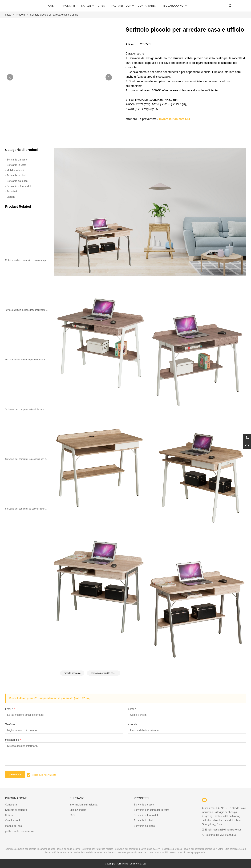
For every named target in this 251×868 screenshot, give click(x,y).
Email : (10, 709)
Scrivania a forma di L (146, 815)
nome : (132, 709)
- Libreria (10, 197)
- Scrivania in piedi (16, 175)
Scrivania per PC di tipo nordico (97, 849)
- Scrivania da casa (16, 160)
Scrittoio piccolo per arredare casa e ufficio (54, 15)
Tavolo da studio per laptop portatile (188, 852)
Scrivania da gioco (144, 826)
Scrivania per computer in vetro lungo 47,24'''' (138, 849)
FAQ (72, 815)
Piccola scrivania (72, 673)
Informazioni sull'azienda (83, 805)
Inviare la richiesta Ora (175, 119)
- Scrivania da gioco (16, 181)
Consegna (11, 805)
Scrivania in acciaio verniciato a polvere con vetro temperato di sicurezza (110, 852)
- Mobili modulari (14, 170)
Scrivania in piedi (144, 820)
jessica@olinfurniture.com (228, 830)
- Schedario (12, 192)
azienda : (133, 725)
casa (8, 15)
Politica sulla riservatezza (43, 775)
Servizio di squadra (16, 810)
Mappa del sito (13, 826)
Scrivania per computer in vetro (152, 810)
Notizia (9, 815)
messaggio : (13, 740)
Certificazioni (12, 820)
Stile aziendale (78, 810)
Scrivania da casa (144, 805)
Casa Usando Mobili (158, 852)
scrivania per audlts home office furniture (105, 673)
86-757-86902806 (226, 835)
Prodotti (20, 15)
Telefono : (11, 725)
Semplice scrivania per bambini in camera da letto (30, 849)
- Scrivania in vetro (16, 165)
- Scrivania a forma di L (18, 186)
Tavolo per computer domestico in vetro (203, 849)
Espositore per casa (172, 849)
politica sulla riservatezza (19, 831)
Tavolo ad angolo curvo (68, 849)
